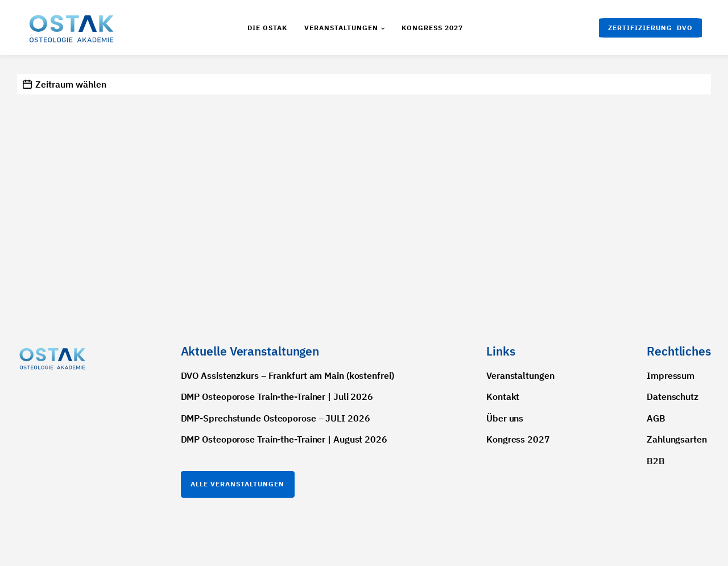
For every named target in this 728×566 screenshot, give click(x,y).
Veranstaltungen (341, 28)
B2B (656, 461)
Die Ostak (267, 28)
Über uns (505, 418)
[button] (650, 28)
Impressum (671, 375)
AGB (656, 418)
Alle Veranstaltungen (237, 484)
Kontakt (503, 396)
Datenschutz (673, 396)
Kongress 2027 (432, 28)
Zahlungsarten (677, 439)
